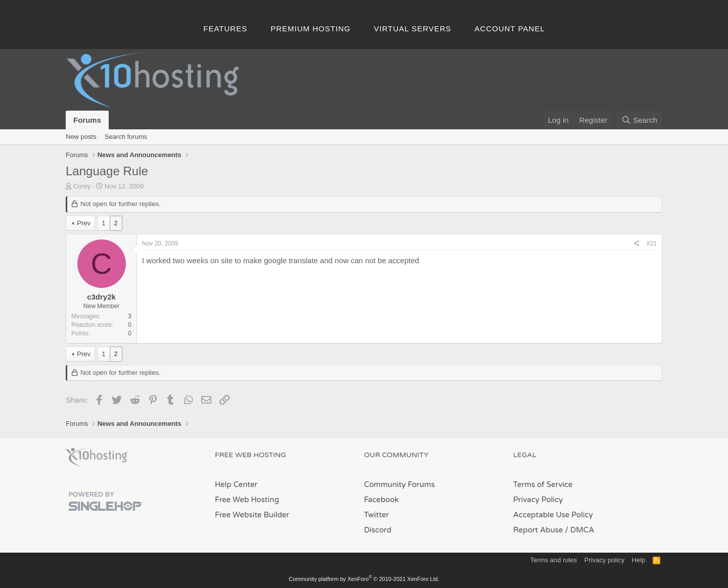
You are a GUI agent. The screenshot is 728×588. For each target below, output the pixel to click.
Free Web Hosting (247, 500)
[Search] (639, 120)
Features (225, 29)
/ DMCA (579, 530)
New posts (81, 137)
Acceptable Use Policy (553, 515)
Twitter (376, 515)
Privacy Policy (538, 500)
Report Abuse (538, 530)
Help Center (236, 484)
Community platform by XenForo (364, 579)
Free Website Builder (252, 515)
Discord (378, 530)
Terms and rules (554, 560)
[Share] (637, 244)
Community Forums (399, 484)
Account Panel (510, 29)
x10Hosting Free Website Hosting (97, 457)
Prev (84, 223)
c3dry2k (101, 297)
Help (639, 560)
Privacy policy (604, 560)
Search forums (126, 137)
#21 (652, 243)
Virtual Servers (413, 29)
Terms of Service (543, 484)
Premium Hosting (310, 29)
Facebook (381, 500)
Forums (87, 120)
